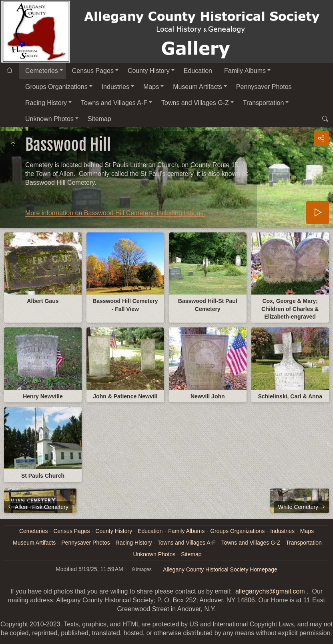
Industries (115, 87)
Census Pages (93, 71)
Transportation (264, 103)
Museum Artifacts (198, 87)
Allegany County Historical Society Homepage (220, 569)
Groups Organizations (56, 87)
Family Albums (245, 71)
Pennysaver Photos (264, 87)
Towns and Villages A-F (114, 103)
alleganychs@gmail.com (270, 591)
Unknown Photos (49, 119)
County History (149, 71)
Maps (151, 87)
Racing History (46, 103)
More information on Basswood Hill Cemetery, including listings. (115, 213)
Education (198, 71)
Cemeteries (42, 71)
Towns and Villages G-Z (195, 103)
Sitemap (99, 119)
